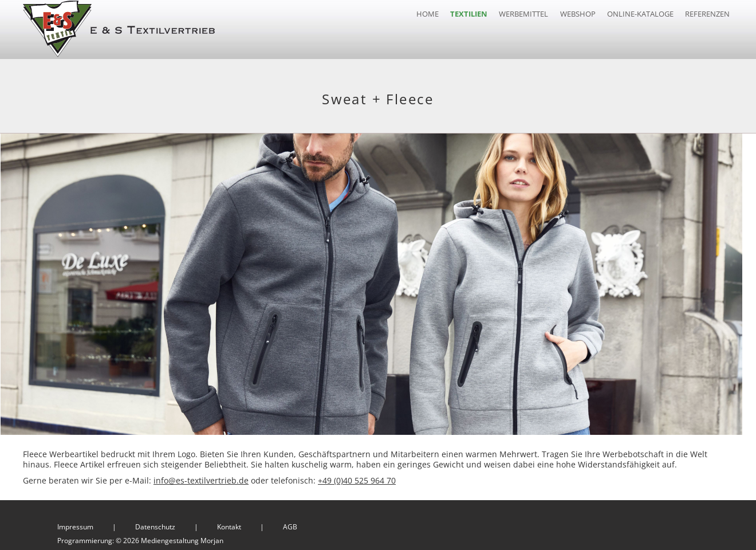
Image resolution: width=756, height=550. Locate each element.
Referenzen (707, 14)
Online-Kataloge (640, 14)
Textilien (469, 14)
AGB (290, 523)
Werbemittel (523, 14)
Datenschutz (155, 523)
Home (428, 14)
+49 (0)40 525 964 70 (357, 477)
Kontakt (229, 523)
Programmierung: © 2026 (140, 537)
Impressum (75, 523)
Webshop (578, 14)
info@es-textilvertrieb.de (201, 477)
